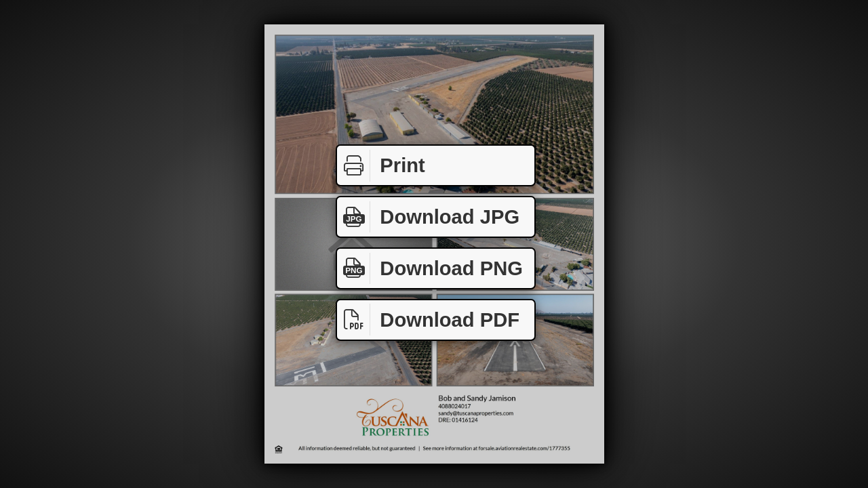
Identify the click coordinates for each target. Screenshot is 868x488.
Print (381, 166)
